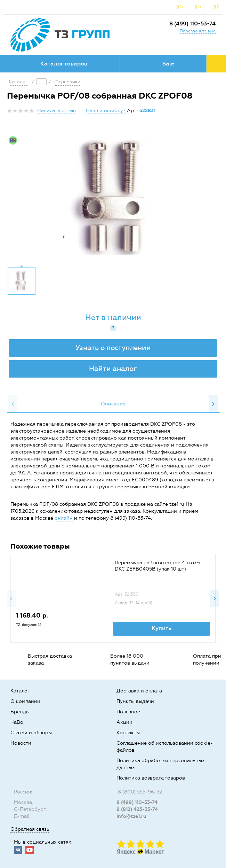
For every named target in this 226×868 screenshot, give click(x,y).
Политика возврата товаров (151, 778)
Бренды (20, 712)
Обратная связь (30, 829)
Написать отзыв (56, 111)
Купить (162, 628)
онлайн (64, 518)
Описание (113, 404)
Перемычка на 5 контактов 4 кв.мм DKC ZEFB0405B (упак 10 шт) (157, 566)
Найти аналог (113, 369)
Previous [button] (13, 404)
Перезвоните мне (198, 31)
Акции (124, 722)
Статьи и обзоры (31, 733)
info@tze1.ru (131, 816)
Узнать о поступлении (113, 348)
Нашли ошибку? (106, 111)
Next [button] (213, 404)
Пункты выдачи (135, 701)
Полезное (128, 712)
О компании (25, 701)
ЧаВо (17, 722)
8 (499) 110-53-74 (192, 24)
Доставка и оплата (139, 691)
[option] (113, 197)
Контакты (128, 733)
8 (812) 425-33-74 (137, 809)
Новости (21, 743)
